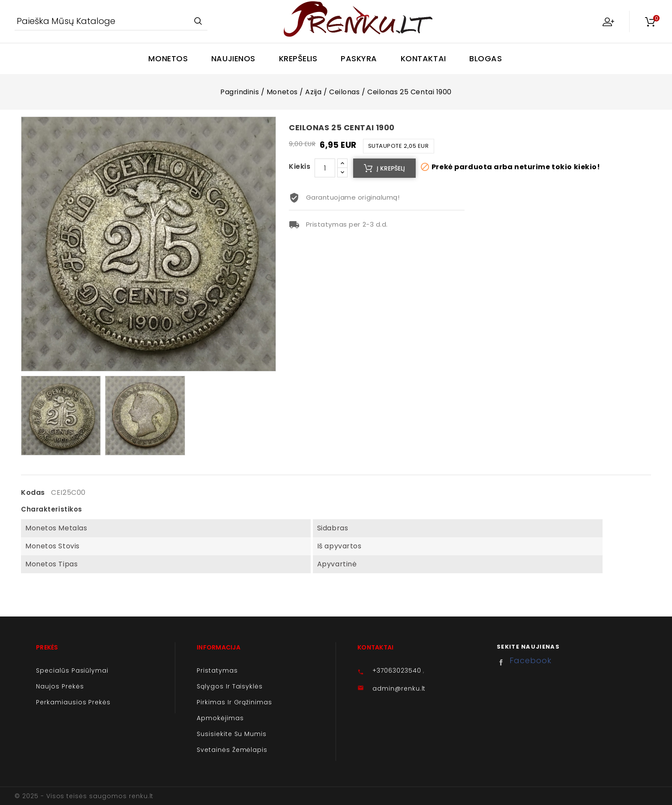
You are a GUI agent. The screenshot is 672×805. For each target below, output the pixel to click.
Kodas (33, 493)
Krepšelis (298, 58)
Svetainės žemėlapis (232, 750)
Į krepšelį (391, 168)
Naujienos (233, 58)
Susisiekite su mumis (232, 734)
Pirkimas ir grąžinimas (234, 702)
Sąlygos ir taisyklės (230, 686)
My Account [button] (608, 21)
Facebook (503, 662)
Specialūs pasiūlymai (72, 670)
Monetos (168, 58)
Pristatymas (217, 670)
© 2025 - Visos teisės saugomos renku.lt (84, 796)
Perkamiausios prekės (73, 702)
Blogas (486, 58)
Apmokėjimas (220, 718)
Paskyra (359, 58)
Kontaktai (423, 58)
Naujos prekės (60, 686)
